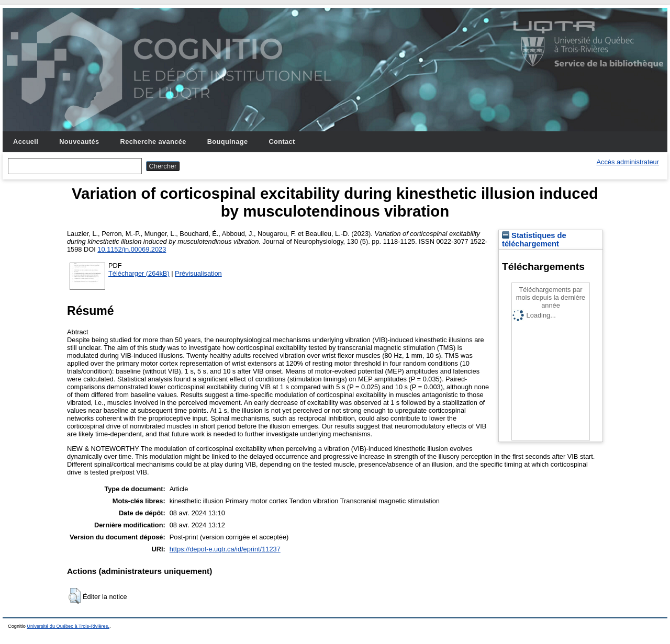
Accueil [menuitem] (26, 142)
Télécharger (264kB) (139, 273)
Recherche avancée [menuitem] (153, 142)
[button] (75, 596)
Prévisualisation (198, 273)
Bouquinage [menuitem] (228, 142)
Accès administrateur (628, 162)
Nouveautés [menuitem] (79, 142)
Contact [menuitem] (282, 142)
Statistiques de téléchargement (534, 240)
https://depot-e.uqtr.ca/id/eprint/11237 (225, 549)
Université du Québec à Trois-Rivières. (68, 626)
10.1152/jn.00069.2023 (132, 249)
